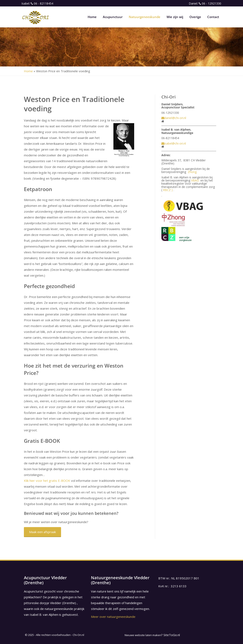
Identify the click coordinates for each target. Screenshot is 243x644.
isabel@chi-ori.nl (174, 143)
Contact (213, 17)
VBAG (195, 180)
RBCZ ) (168, 190)
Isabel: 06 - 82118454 (37, 3)
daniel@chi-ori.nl (174, 118)
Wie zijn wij (175, 17)
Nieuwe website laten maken (143, 635)
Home (92, 17)
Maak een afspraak (42, 532)
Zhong (192, 172)
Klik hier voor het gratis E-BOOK (47, 481)
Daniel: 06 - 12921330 (205, 3)
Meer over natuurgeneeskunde (113, 617)
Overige (195, 17)
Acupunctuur (113, 17)
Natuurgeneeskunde (145, 17)
